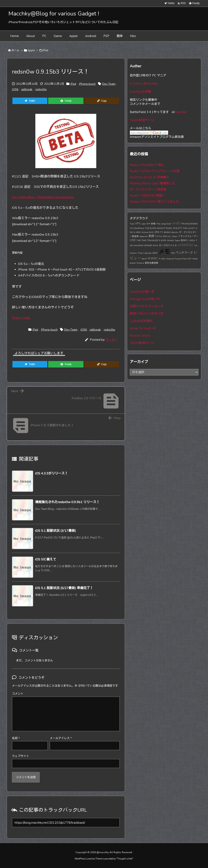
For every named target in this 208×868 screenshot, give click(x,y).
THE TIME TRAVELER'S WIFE (151, 240)
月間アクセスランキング (147, 306)
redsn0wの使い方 (142, 292)
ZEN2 (155, 253)
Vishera (140, 263)
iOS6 (15, 89)
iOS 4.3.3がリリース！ (51, 473)
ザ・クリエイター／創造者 (148, 189)
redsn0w (41, 89)
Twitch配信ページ (142, 120)
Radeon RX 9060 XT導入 (147, 165)
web (176, 223)
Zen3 (144, 259)
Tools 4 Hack (21, 318)
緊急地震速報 (152, 263)
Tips (132, 224)
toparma (144, 236)
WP (148, 224)
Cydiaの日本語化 (141, 321)
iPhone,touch (87, 84)
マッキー (112, 340)
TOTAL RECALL (163, 236)
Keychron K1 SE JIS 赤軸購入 (150, 177)
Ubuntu (174, 232)
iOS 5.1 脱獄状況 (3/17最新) (56, 531)
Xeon (175, 236)
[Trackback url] (66, 823)
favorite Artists (140, 336)
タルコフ (177, 228)
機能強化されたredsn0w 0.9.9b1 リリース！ (67, 502)
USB (133, 240)
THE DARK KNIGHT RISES (159, 228)
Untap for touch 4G (143, 328)
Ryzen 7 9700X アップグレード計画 (155, 171)
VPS (138, 223)
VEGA (192, 240)
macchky (181, 112)
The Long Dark (164, 224)
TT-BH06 (165, 232)
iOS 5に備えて (46, 559)
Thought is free (125, 859)
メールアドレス (61, 738)
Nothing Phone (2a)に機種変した (152, 183)
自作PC (185, 240)
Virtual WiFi (148, 232)
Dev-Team (109, 84)
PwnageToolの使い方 (145, 299)
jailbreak (27, 89)
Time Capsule (145, 253)
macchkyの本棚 (140, 92)
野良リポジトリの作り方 (147, 314)
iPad (45, 50)
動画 (151, 236)
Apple (31, 50)
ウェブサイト (21, 756)
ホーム (15, 50)
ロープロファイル (168, 245)
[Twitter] (30, 101)
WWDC (153, 258)
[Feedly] (66, 101)
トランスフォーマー (188, 236)
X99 (173, 253)
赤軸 (153, 224)
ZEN (157, 232)
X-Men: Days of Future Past (173, 259)
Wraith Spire (173, 240)
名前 (16, 738)
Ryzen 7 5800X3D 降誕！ (148, 196)
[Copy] (102, 101)
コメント (18, 694)
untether (186, 245)
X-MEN (137, 232)
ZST (190, 259)
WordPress (139, 228)
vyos (143, 224)
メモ (164, 252)
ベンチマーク (184, 253)
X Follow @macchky (144, 84)
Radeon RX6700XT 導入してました (154, 202)
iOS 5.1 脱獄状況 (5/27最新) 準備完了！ (64, 588)
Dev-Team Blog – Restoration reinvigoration (43, 197)
